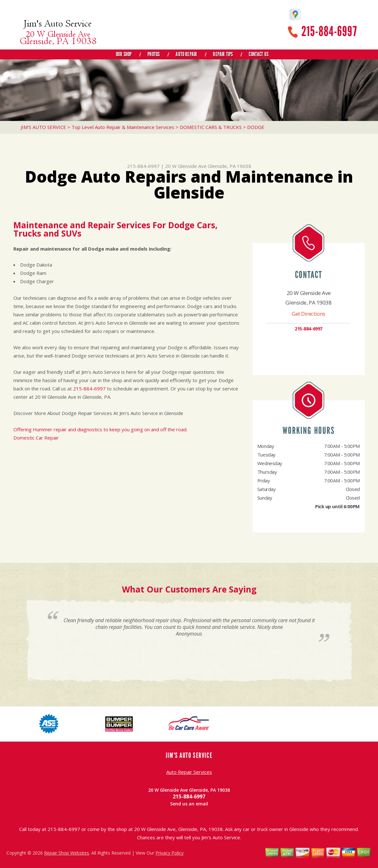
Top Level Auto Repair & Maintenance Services (123, 127)
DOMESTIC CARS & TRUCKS (211, 127)
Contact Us (259, 54)
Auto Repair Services (189, 772)
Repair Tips (223, 54)
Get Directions (309, 314)
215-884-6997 (329, 31)
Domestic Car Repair (36, 438)
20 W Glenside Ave (186, 166)
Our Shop (124, 54)
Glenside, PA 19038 (230, 166)
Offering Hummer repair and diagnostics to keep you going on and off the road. (100, 429)
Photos (154, 54)
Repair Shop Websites (67, 853)
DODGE (256, 127)
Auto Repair (186, 54)
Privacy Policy (170, 853)
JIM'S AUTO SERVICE (43, 127)
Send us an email (189, 804)
